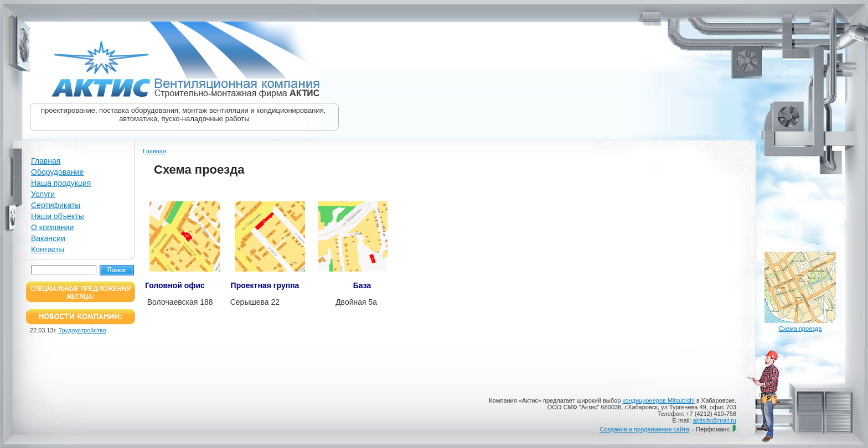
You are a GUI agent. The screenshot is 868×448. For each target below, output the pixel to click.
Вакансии (48, 238)
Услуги (43, 194)
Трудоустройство (82, 330)
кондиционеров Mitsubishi (658, 400)
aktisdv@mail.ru (715, 420)
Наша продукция (61, 183)
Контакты (48, 249)
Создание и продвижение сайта (644, 429)
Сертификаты (56, 205)
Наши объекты (57, 216)
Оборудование (57, 172)
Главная (46, 161)
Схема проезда (800, 329)
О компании (52, 227)
